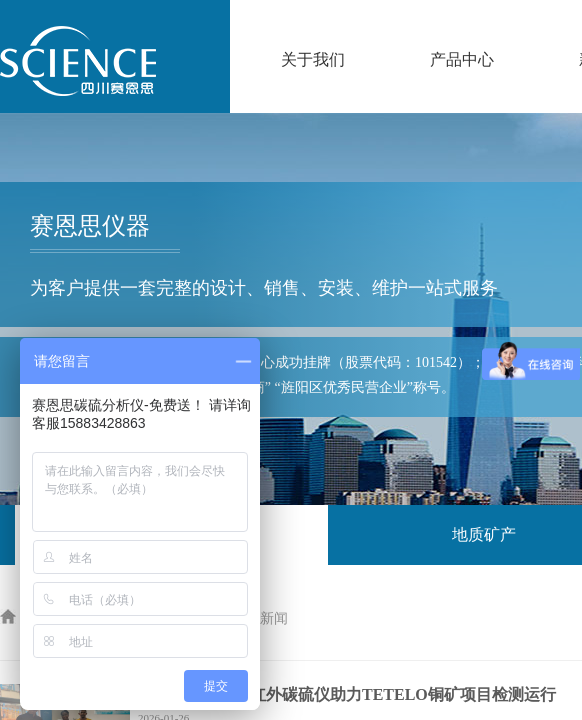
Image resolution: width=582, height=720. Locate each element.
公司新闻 (260, 618)
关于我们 (313, 59)
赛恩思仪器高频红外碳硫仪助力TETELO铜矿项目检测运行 (347, 694)
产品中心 (462, 59)
